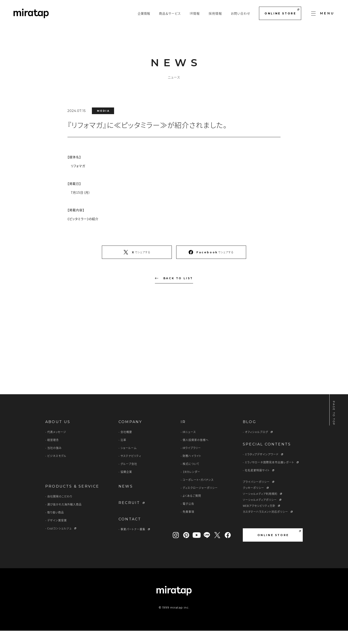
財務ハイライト (192, 469)
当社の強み (54, 461)
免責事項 (188, 525)
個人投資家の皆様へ (196, 453)
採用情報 (215, 13)
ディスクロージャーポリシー (200, 501)
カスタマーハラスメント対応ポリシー (265, 525)
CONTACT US (211, 363)
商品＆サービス (170, 13)
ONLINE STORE (282, 12)
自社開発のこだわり (60, 510)
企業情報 (144, 13)
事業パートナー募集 (133, 543)
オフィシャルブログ (256, 445)
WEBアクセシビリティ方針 (259, 519)
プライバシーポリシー (256, 495)
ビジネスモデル (57, 469)
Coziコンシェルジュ (59, 542)
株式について (191, 477)
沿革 (123, 453)
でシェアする (137, 252)
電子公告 (188, 517)
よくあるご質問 (192, 509)
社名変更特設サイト (257, 484)
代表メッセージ (57, 445)
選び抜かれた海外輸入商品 (64, 518)
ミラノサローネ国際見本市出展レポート (269, 476)
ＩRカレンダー (191, 485)
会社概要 (126, 445)
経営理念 (53, 453)
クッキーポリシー (253, 501)
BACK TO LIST (174, 278)
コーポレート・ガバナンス (198, 493)
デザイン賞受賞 (57, 534)
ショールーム (129, 461)
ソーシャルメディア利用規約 (260, 507)
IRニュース (189, 445)
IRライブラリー (192, 461)
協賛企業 (126, 485)
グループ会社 (129, 477)
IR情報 (195, 13)
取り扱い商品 (56, 526)
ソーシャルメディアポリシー (260, 513)
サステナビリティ (131, 469)
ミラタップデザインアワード (262, 468)
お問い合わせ (240, 13)
